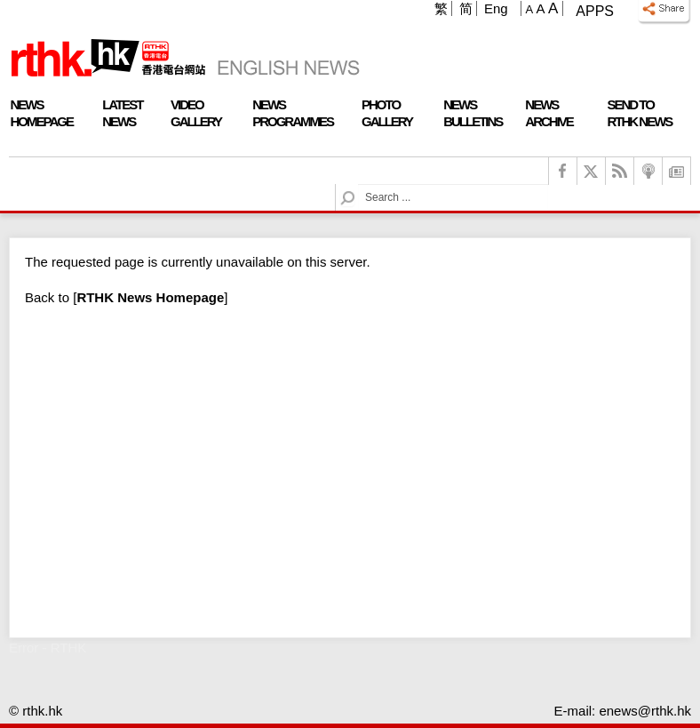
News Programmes (293, 113)
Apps (595, 11)
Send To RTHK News (639, 113)
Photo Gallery (387, 113)
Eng (496, 8)
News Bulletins (473, 113)
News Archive (549, 113)
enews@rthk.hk (645, 711)
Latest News (122, 113)
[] (150, 297)
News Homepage (42, 113)
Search (358, 184)
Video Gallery (196, 113)
